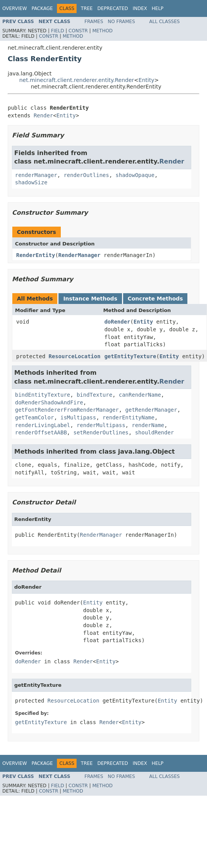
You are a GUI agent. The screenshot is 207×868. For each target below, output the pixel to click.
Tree (87, 8)
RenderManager (80, 255)
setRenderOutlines (101, 432)
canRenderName (140, 395)
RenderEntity (36, 255)
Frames (94, 22)
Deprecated (113, 8)
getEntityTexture (130, 356)
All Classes (164, 22)
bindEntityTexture (43, 395)
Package (42, 8)
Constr (78, 31)
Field (57, 31)
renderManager (36, 175)
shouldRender (154, 432)
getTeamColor (34, 417)
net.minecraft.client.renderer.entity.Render (77, 80)
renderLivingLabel (43, 425)
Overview (15, 8)
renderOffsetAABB (41, 432)
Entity (146, 80)
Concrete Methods (155, 299)
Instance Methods (90, 299)
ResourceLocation (74, 356)
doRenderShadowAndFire (49, 402)
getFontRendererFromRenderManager (67, 410)
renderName (148, 425)
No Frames (121, 22)
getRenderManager (151, 410)
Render (43, 115)
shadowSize (31, 182)
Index (140, 8)
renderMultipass (101, 425)
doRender (117, 322)
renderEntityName (129, 417)
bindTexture (94, 395)
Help (158, 8)
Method (103, 31)
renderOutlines (86, 175)
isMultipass (78, 417)
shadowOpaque (135, 175)
